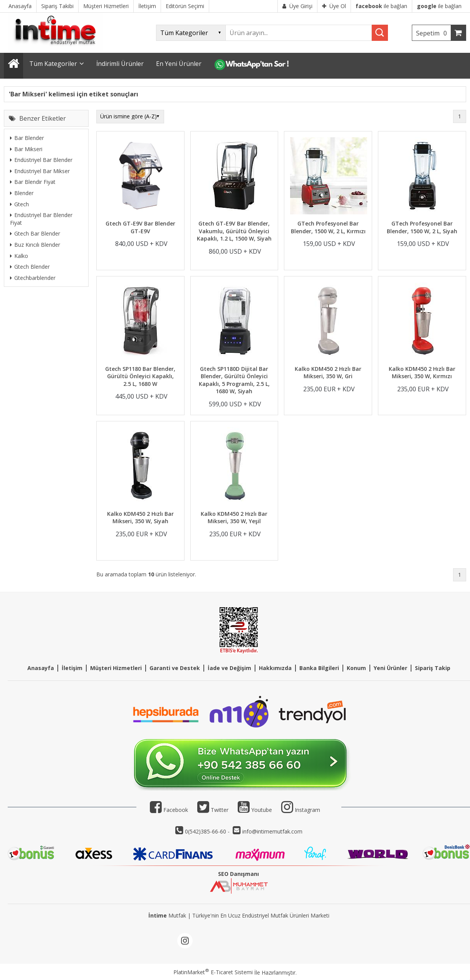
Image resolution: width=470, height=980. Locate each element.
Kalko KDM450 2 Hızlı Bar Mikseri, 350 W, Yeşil (234, 518)
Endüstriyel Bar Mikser (40, 171)
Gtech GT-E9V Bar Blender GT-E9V (140, 227)
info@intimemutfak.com (272, 831)
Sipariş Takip (433, 668)
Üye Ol (334, 6)
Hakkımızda (275, 668)
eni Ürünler (392, 668)
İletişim (72, 668)
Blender (22, 193)
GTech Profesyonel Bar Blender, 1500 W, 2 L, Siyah (422, 227)
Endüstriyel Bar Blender (41, 160)
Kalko (19, 256)
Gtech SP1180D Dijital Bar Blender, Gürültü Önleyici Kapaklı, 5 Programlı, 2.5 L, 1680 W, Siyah (234, 380)
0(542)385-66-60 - (208, 831)
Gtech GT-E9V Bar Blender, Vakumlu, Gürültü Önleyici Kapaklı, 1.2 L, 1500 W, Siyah (234, 231)
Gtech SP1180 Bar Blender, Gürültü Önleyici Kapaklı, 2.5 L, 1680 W (140, 376)
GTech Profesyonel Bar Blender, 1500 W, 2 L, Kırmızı (328, 227)
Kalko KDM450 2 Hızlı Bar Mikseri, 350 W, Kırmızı (422, 373)
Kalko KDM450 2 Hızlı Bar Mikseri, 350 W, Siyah (140, 518)
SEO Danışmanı (238, 874)
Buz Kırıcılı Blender (35, 245)
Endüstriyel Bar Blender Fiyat (41, 219)
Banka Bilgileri (319, 668)
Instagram (307, 810)
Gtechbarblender (33, 278)
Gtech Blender (30, 267)
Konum (356, 668)
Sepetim (433, 33)
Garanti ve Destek (175, 668)
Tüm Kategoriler (53, 64)
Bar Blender (27, 138)
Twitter (213, 810)
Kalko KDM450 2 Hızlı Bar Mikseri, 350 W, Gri (328, 373)
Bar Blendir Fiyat (33, 182)
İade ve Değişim (229, 668)
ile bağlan (381, 6)
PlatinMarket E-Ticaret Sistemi (213, 972)
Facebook (169, 810)
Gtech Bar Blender (35, 233)
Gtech (19, 204)
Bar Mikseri (26, 149)
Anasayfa (41, 668)
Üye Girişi (297, 6)
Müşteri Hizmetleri (116, 668)
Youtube (255, 810)
